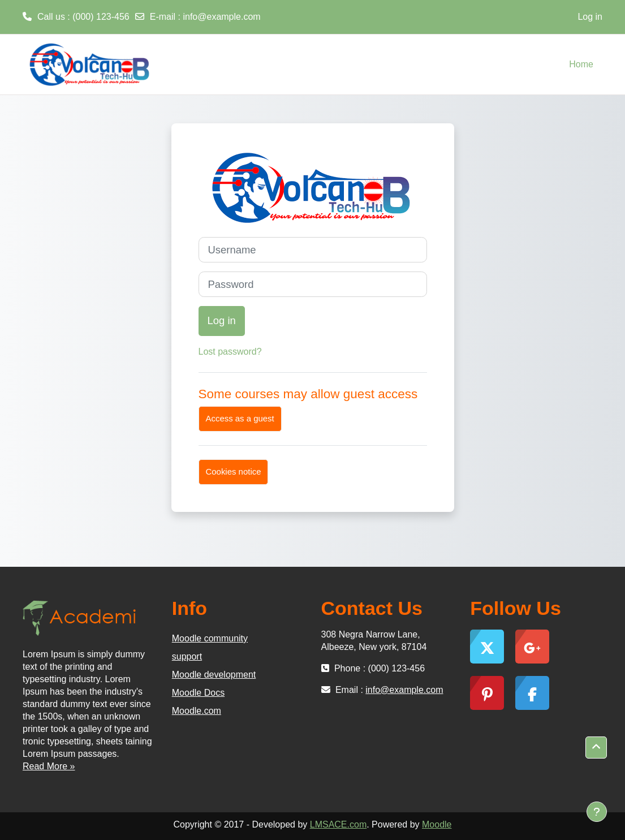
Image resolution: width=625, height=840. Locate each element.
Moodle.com (197, 711)
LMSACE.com (338, 824)
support (187, 656)
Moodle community (210, 638)
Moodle (437, 824)
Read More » (49, 766)
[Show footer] (597, 812)
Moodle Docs (198, 693)
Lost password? (230, 352)
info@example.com (221, 17)
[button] (596, 748)
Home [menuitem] (581, 64)
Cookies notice (234, 471)
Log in (590, 17)
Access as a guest (240, 418)
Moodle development (214, 675)
